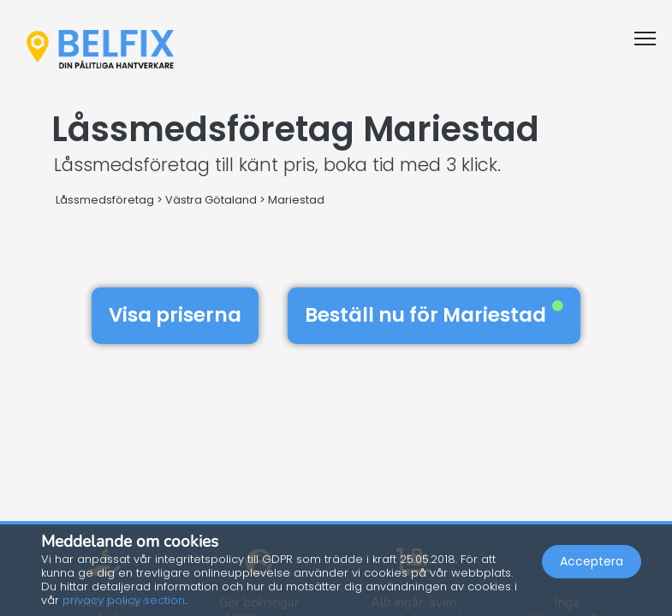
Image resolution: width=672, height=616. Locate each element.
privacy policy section (124, 600)
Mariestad (296, 200)
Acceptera (592, 561)
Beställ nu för (434, 315)
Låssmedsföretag (105, 200)
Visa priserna (175, 315)
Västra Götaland (211, 200)
